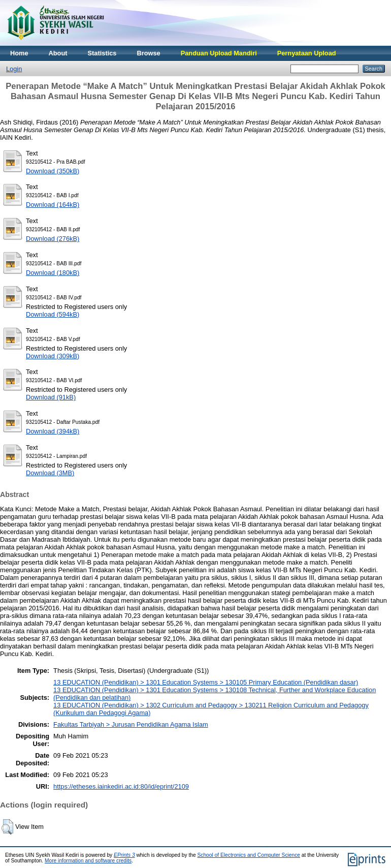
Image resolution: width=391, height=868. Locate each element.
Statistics (102, 53)
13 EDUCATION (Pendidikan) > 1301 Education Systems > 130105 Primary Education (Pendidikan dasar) (206, 682)
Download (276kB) (53, 239)
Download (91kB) (51, 397)
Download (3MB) (50, 473)
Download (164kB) (53, 205)
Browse (148, 53)
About (58, 53)
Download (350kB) (53, 171)
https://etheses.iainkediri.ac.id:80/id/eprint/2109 (121, 786)
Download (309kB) (53, 356)
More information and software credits (88, 861)
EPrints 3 (124, 855)
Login (14, 69)
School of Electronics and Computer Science (249, 855)
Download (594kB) (53, 314)
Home (19, 53)
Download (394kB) (53, 431)
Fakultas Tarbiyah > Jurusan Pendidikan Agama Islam (131, 724)
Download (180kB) (53, 273)
